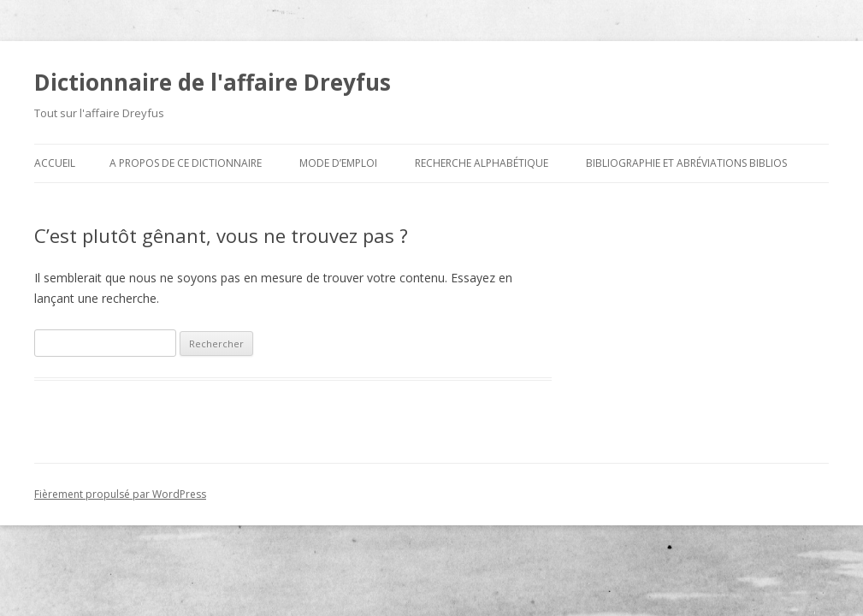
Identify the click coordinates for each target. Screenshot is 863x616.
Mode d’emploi (338, 163)
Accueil (55, 163)
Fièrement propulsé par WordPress (120, 494)
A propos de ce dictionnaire (186, 163)
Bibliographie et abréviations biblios (686, 163)
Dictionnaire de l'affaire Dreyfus (213, 82)
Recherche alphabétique (482, 163)
